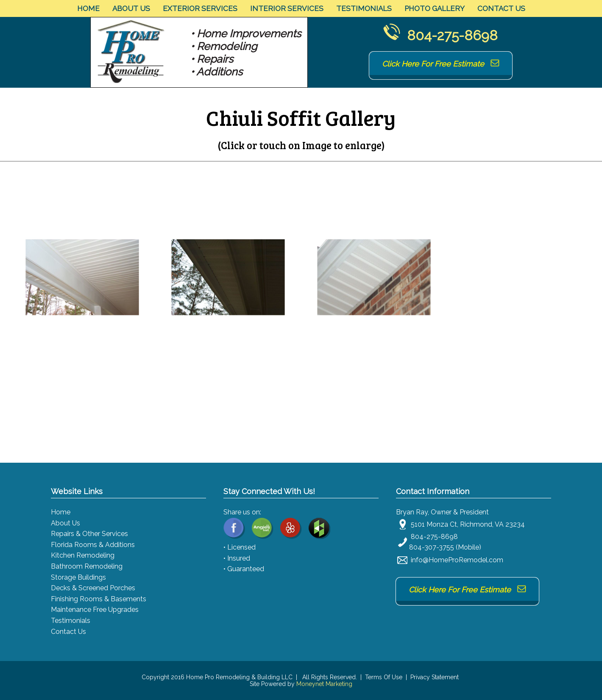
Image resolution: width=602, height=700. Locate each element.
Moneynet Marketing (324, 684)
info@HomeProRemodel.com (457, 560)
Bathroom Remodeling (87, 566)
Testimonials (364, 8)
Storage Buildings (78, 577)
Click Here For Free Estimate (441, 64)
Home (88, 8)
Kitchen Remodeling (83, 555)
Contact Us (501, 8)
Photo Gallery (435, 8)
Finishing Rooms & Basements (99, 599)
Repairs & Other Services (89, 534)
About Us (131, 8)
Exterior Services (200, 8)
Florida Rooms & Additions (93, 545)
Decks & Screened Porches (93, 588)
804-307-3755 (432, 547)
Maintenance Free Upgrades (95, 610)
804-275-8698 (452, 35)
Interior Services (287, 8)
